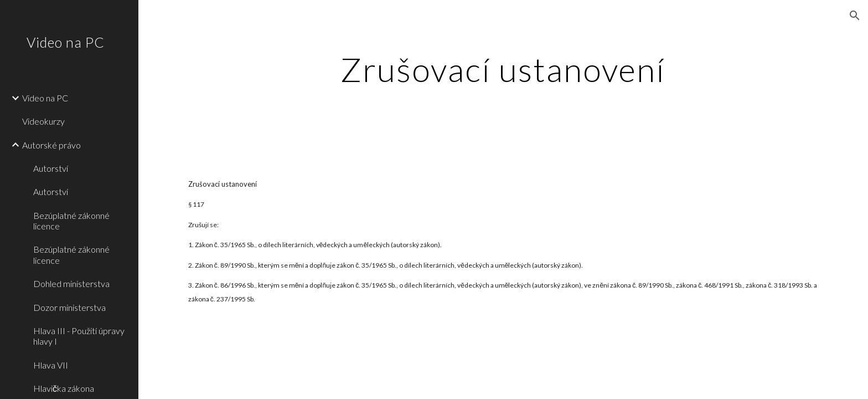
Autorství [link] (51, 168)
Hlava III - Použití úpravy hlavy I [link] (79, 336)
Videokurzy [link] (43, 121)
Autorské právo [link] (51, 145)
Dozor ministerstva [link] (69, 307)
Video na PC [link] (45, 98)
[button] (855, 16)
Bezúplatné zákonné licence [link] (71, 221)
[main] (503, 69)
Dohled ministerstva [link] (71, 283)
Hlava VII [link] (51, 365)
